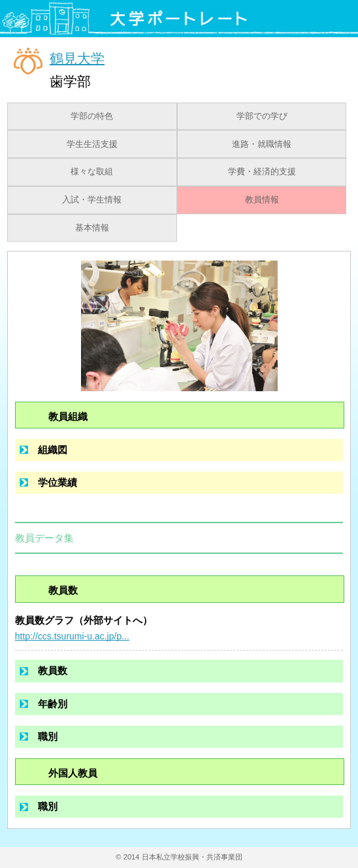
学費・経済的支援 (262, 172)
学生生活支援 (92, 144)
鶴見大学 (77, 58)
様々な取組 (92, 172)
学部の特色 (92, 116)
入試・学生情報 (92, 200)
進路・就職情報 (262, 144)
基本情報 (92, 228)
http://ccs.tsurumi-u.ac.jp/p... (72, 636)
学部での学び (262, 116)
